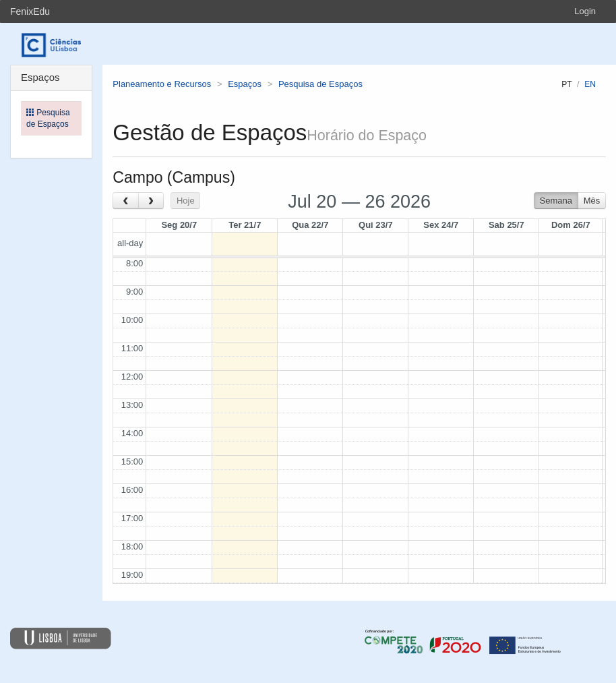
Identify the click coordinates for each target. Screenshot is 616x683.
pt (566, 84)
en (590, 84)
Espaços (245, 84)
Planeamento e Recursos (162, 84)
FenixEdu (30, 11)
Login (585, 11)
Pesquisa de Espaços (320, 84)
